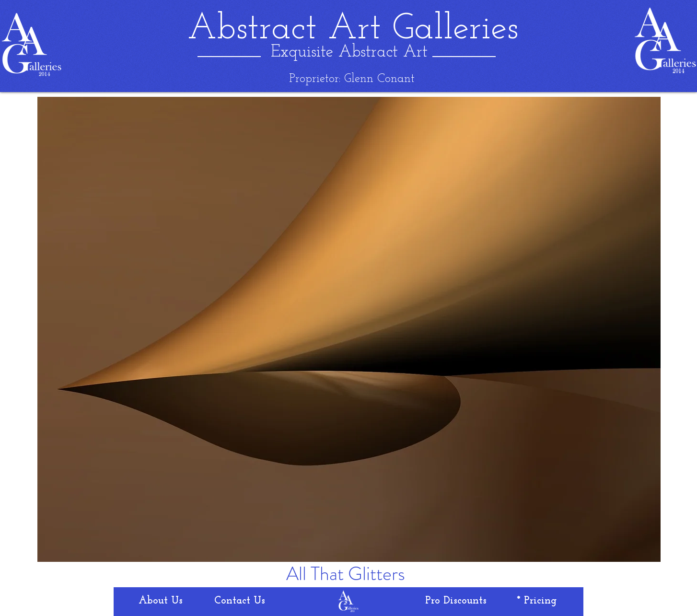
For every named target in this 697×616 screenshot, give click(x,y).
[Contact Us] (240, 601)
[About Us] (161, 601)
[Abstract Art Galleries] (353, 29)
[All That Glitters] (346, 574)
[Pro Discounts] (456, 601)
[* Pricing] (537, 601)
